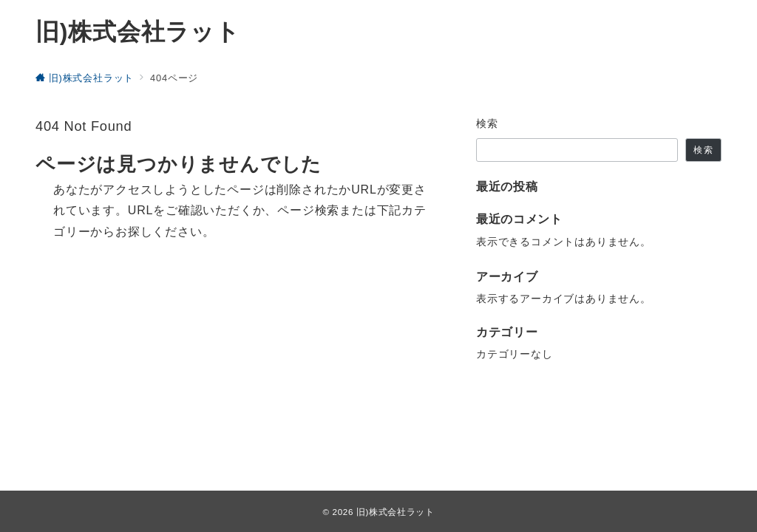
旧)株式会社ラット (138, 32)
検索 (488, 123)
